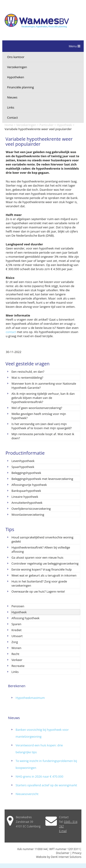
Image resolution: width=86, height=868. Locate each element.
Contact (12, 118)
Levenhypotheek (23, 461)
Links (11, 107)
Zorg (15, 642)
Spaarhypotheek (23, 467)
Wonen (16, 648)
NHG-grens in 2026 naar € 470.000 (39, 776)
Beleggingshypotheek (26, 473)
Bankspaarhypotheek (26, 491)
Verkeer (17, 660)
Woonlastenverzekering (28, 515)
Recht (15, 654)
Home (9, 125)
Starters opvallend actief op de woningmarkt (46, 785)
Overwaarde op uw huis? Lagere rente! (38, 591)
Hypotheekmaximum (30, 698)
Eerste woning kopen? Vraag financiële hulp (42, 569)
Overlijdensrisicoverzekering (31, 509)
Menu (75, 46)
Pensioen (18, 606)
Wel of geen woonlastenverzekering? (37, 408)
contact (11, 332)
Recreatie (18, 666)
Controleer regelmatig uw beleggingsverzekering (45, 563)
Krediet (17, 630)
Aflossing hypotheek (25, 618)
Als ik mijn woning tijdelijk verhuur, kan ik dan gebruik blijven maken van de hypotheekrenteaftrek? (43, 398)
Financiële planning (21, 87)
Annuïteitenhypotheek (27, 503)
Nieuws (12, 97)
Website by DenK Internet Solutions (59, 857)
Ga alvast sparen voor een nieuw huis (37, 557)
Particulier (47, 125)
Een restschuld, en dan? (28, 372)
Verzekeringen (17, 67)
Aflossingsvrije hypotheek (29, 485)
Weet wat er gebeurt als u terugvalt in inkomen (44, 575)
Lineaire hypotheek (25, 497)
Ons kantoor (16, 57)
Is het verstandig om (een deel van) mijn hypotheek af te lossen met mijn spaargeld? (42, 426)
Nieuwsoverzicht (27, 794)
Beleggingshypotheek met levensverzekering (42, 479)
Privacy (77, 853)
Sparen (16, 624)
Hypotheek (64, 125)
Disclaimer (63, 853)
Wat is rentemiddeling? (27, 378)
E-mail (63, 831)
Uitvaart (17, 636)
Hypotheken (16, 77)
